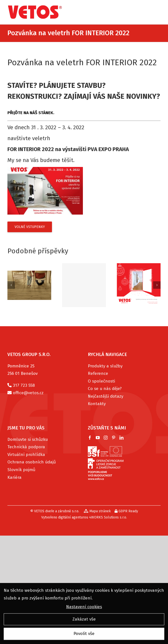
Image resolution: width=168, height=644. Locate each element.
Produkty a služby (105, 366)
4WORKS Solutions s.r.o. (108, 517)
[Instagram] (106, 438)
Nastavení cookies (84, 608)
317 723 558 (24, 385)
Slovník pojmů (21, 470)
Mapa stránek (97, 511)
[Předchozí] (11, 285)
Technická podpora (26, 447)
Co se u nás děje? (105, 389)
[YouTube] (98, 438)
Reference (98, 373)
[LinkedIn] (121, 438)
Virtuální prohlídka (26, 455)
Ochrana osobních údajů (32, 462)
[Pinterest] (114, 438)
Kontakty (97, 404)
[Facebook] (90, 438)
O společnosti (101, 381)
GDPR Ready (126, 511)
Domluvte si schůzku (28, 439)
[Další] (157, 285)
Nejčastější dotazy (106, 396)
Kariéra (14, 477)
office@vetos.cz (28, 393)
